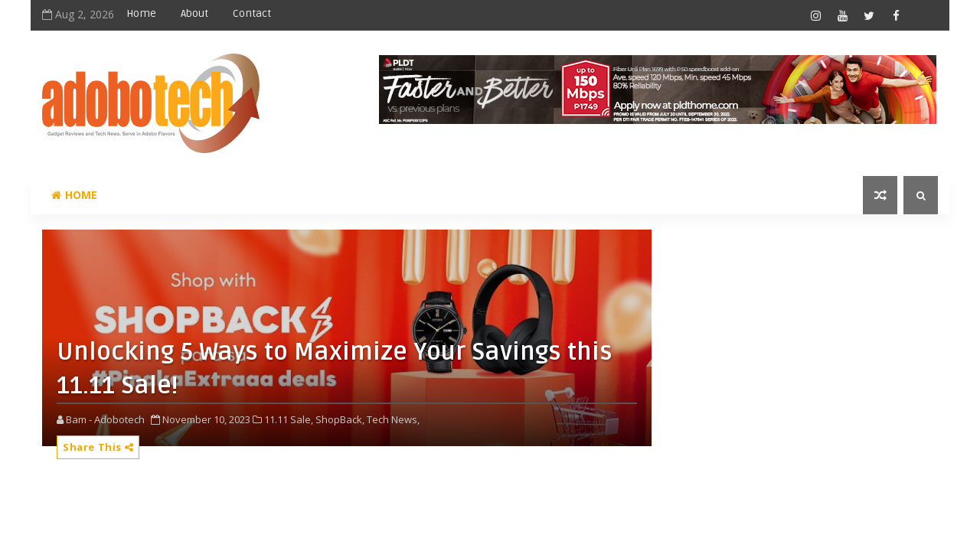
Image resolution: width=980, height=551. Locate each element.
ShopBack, (340, 419)
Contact (252, 13)
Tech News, (393, 419)
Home (141, 13)
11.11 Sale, (289, 419)
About (194, 13)
